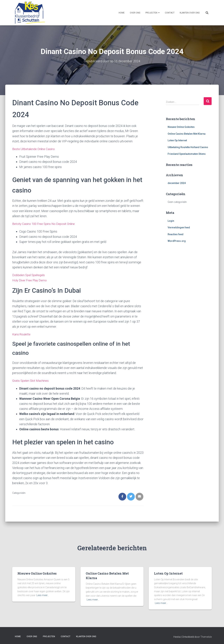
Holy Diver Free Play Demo (31, 280)
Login (171, 221)
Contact (170, 13)
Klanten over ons (190, 13)
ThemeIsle (206, 636)
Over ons (135, 13)
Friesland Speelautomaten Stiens (187, 154)
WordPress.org (177, 241)
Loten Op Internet (177, 140)
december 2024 (177, 183)
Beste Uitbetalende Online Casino (35, 149)
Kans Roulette (22, 334)
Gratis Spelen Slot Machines (31, 380)
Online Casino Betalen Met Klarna (187, 134)
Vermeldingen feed (179, 227)
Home (122, 13)
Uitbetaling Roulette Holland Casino (188, 147)
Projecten (153, 13)
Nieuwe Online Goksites (181, 127)
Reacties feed (176, 234)
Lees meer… (43, 595)
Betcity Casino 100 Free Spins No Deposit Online (45, 224)
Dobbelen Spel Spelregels (30, 275)
